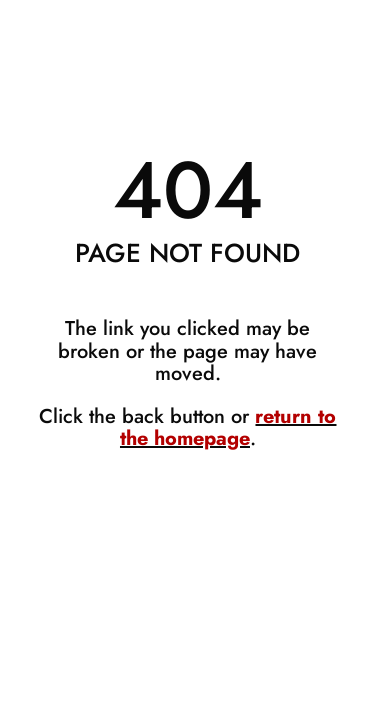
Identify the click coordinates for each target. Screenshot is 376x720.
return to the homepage (228, 427)
